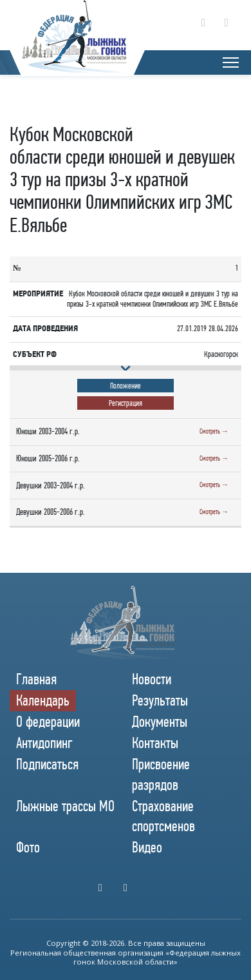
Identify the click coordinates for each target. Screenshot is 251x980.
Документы (160, 722)
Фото (28, 847)
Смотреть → (214, 431)
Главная (36, 679)
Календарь (43, 700)
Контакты (155, 743)
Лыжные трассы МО (65, 806)
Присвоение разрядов (161, 774)
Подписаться (47, 764)
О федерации (48, 722)
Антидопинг (44, 743)
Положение (126, 386)
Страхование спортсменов (163, 816)
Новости (152, 679)
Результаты (160, 700)
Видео (147, 847)
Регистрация (126, 403)
